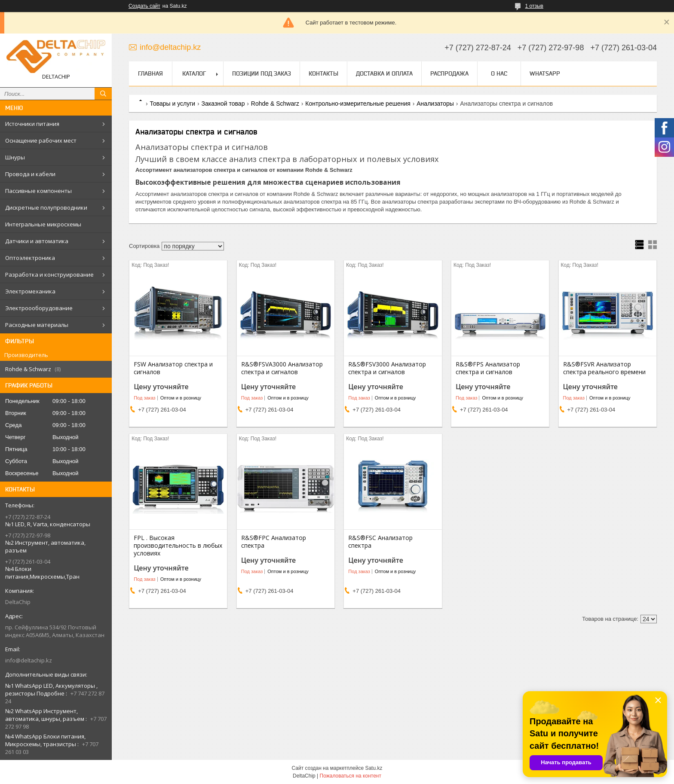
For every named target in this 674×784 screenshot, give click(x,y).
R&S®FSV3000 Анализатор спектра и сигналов (387, 368)
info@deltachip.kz (29, 660)
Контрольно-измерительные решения (358, 104)
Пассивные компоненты (38, 191)
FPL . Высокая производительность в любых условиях (178, 546)
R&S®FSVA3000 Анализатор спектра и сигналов (282, 368)
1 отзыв (534, 6)
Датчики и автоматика (37, 241)
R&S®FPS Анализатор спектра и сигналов (488, 368)
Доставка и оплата (384, 73)
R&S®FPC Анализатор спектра (274, 542)
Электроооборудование (39, 308)
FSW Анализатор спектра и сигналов (173, 368)
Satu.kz (374, 768)
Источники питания (32, 124)
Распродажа (449, 73)
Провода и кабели (30, 174)
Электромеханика (30, 291)
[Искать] (103, 94)
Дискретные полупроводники (46, 207)
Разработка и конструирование (49, 275)
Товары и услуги (172, 104)
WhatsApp (545, 73)
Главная (150, 73)
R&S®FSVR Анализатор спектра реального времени (604, 368)
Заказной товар (223, 104)
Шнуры (15, 157)
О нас (499, 73)
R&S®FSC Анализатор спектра (380, 542)
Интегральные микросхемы (43, 224)
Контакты (323, 73)
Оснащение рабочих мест (41, 140)
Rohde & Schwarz (275, 104)
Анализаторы (435, 104)
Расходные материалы (37, 325)
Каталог (194, 73)
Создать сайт (144, 6)
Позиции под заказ (262, 73)
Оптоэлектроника (30, 258)
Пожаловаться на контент (351, 776)
